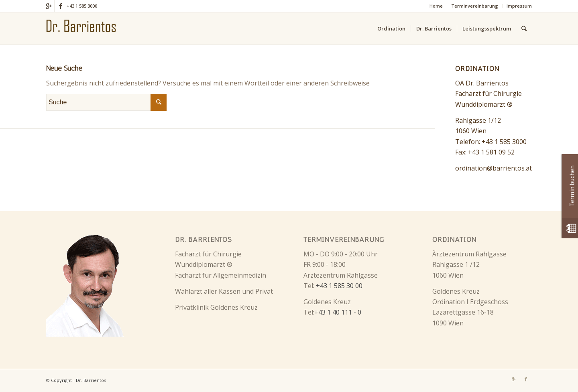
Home (436, 6)
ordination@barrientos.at (494, 168)
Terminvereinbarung (475, 6)
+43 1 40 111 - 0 (338, 312)
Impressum (519, 6)
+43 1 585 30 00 (339, 286)
